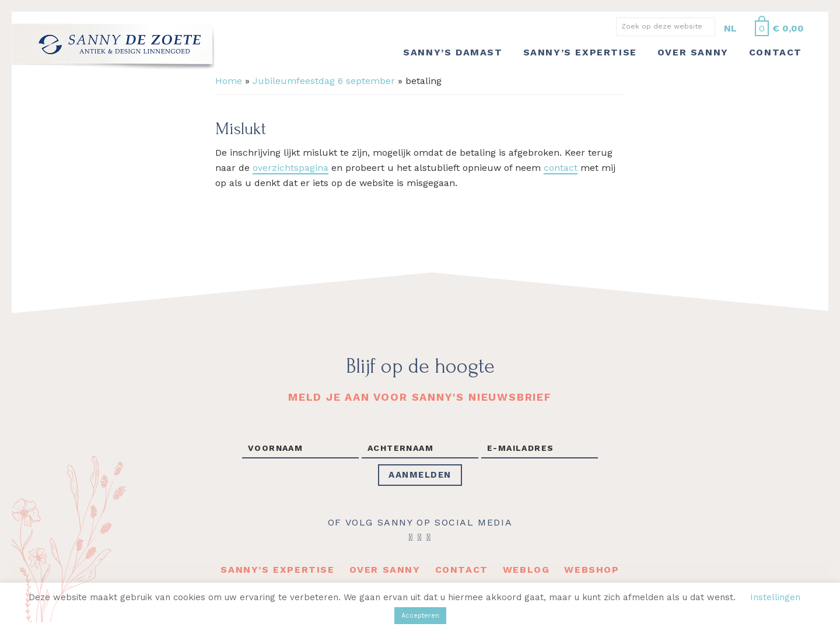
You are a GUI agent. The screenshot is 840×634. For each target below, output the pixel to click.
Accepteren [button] (420, 616)
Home (229, 81)
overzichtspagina (290, 168)
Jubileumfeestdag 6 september (324, 81)
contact (561, 168)
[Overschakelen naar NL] (730, 29)
